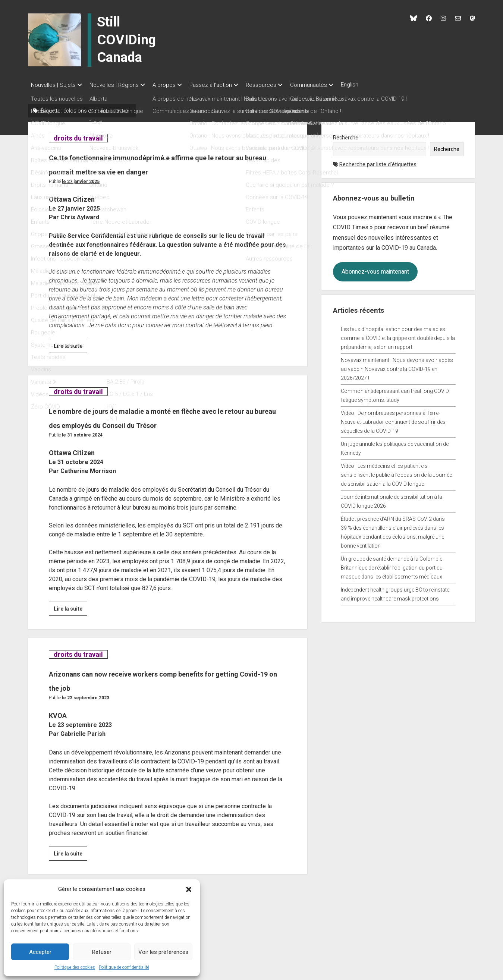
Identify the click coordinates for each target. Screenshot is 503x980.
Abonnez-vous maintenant (375, 269)
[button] (189, 889)
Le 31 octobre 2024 (82, 461)
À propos (172, 85)
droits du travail (78, 136)
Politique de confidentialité (124, 967)
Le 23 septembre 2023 (86, 724)
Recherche (346, 135)
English (372, 85)
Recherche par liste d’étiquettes (378, 162)
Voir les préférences (163, 952)
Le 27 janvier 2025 (81, 193)
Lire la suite (70, 359)
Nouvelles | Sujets (53, 85)
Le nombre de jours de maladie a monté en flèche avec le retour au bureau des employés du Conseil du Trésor (166, 436)
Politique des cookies (75, 967)
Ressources (276, 85)
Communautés (327, 85)
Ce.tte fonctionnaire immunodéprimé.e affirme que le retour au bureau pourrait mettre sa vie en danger (163, 169)
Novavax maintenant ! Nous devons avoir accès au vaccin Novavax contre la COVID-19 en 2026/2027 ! (397, 367)
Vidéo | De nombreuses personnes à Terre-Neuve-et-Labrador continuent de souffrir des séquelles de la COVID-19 (393, 420)
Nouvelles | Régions (118, 85)
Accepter (40, 952)
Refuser (102, 952)
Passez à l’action (222, 85)
